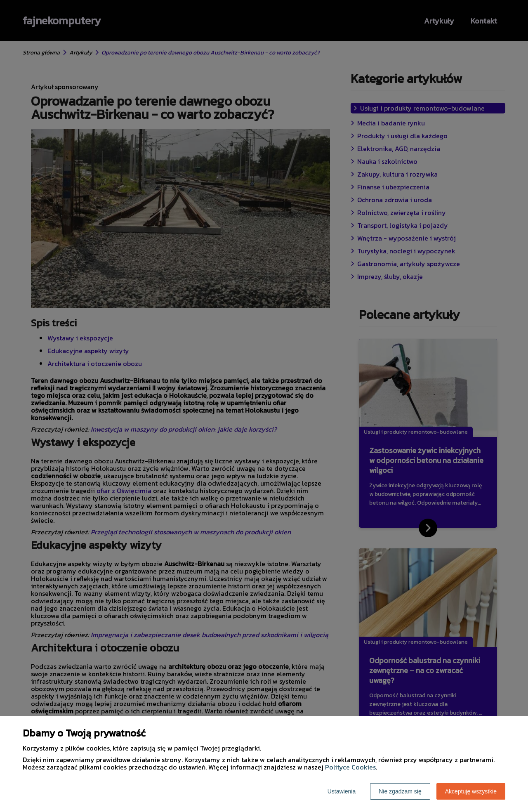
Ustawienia (342, 791)
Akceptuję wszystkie (471, 791)
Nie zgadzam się (400, 791)
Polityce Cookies (350, 767)
